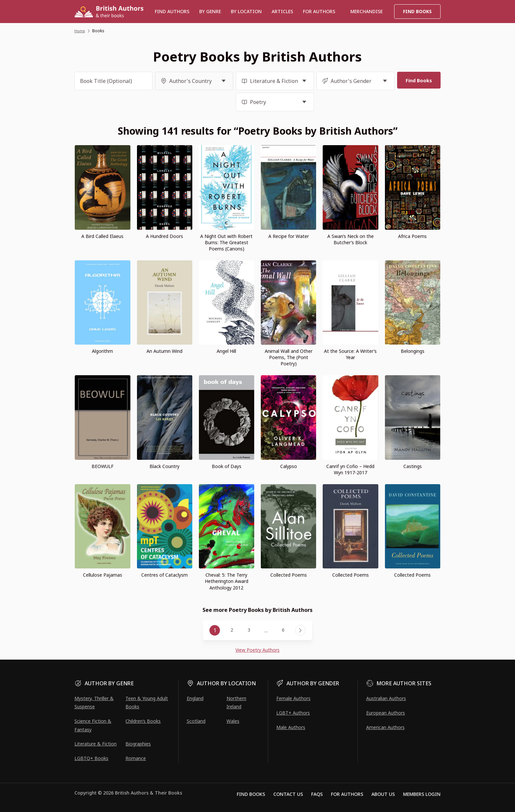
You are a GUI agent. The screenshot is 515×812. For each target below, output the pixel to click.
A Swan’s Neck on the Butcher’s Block (351, 239)
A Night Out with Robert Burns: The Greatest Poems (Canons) (226, 242)
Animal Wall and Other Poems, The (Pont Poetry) (289, 357)
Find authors (172, 11)
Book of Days (227, 466)
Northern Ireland (236, 702)
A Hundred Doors (164, 236)
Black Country (164, 466)
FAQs (317, 794)
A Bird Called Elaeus (102, 236)
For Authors (347, 794)
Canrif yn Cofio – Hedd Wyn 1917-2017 (350, 469)
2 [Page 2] (232, 630)
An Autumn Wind (164, 351)
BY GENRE (210, 11)
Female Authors (293, 698)
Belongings (413, 351)
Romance (136, 758)
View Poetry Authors (257, 650)
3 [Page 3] (249, 630)
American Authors (385, 727)
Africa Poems (412, 236)
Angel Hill (226, 351)
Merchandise (366, 11)
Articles (282, 11)
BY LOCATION (246, 11)
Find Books (417, 11)
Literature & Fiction (95, 744)
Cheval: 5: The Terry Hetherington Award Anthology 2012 (227, 581)
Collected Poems (289, 575)
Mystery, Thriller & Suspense (94, 702)
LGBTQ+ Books (91, 758)
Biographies (138, 744)
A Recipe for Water (289, 236)
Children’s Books (143, 721)
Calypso (289, 466)
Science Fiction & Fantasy (93, 725)
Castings (413, 466)
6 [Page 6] (283, 630)
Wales (233, 721)
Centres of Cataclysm (164, 575)
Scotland (196, 721)
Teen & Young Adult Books (147, 702)
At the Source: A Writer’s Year (350, 354)
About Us (383, 794)
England (195, 698)
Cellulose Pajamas (103, 575)
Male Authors (291, 727)
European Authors (386, 713)
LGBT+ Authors (293, 713)
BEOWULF (103, 466)
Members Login (422, 794)
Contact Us (288, 794)
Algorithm (102, 351)
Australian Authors (386, 698)
